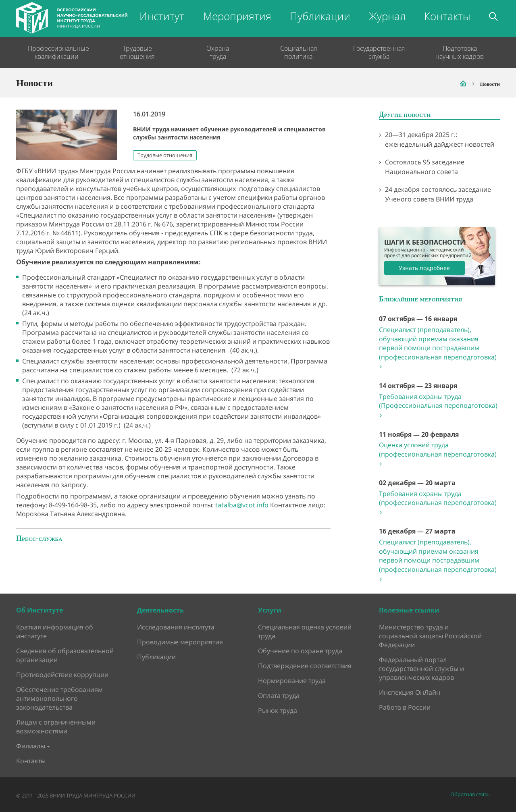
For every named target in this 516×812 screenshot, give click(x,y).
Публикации (320, 16)
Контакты (447, 16)
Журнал (387, 16)
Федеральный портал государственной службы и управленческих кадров (421, 669)
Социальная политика (299, 52)
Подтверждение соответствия (305, 666)
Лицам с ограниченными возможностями (56, 727)
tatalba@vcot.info (242, 505)
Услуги (270, 610)
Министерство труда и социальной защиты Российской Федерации (430, 636)
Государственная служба (379, 52)
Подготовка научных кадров (460, 52)
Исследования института (176, 627)
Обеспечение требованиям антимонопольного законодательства (59, 698)
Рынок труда (278, 710)
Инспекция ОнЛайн (410, 692)
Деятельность (160, 610)
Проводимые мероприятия (180, 642)
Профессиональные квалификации (56, 52)
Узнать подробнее (424, 268)
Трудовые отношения (137, 52)
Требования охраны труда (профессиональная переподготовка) (438, 503)
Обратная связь (470, 794)
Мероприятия (237, 16)
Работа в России (405, 707)
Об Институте (40, 610)
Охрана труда (218, 52)
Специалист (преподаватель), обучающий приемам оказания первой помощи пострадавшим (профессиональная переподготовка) (438, 348)
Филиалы (31, 746)
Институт (162, 16)
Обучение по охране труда (300, 651)
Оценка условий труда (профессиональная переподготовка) (438, 454)
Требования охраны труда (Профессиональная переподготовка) (438, 406)
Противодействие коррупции (62, 675)
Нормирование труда (292, 681)
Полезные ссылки (409, 610)
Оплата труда (279, 696)
